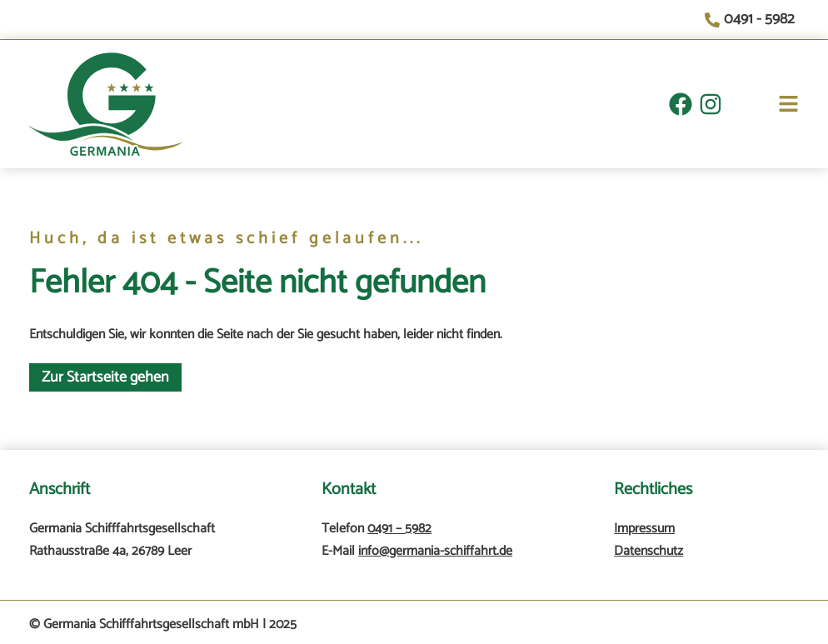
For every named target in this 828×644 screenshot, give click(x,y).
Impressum (644, 529)
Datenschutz (648, 551)
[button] (761, 107)
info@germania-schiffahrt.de (435, 551)
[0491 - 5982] (752, 20)
